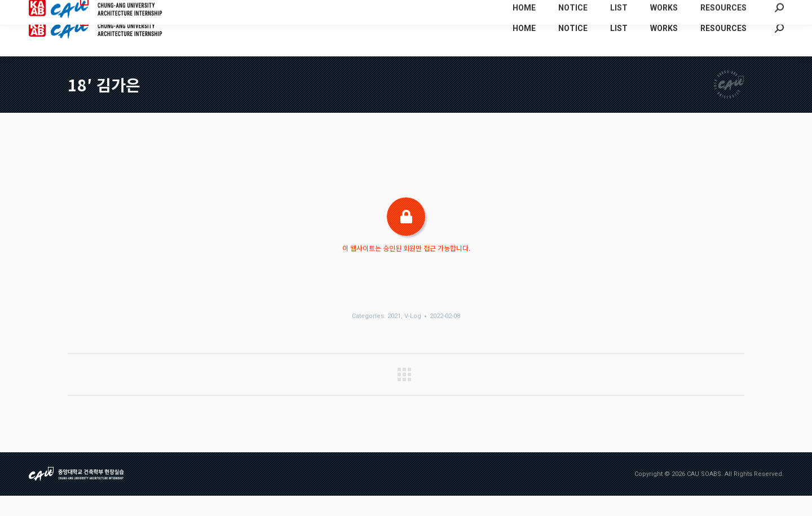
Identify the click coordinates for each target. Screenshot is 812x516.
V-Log (413, 336)
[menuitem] (660, 10)
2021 (394, 336)
